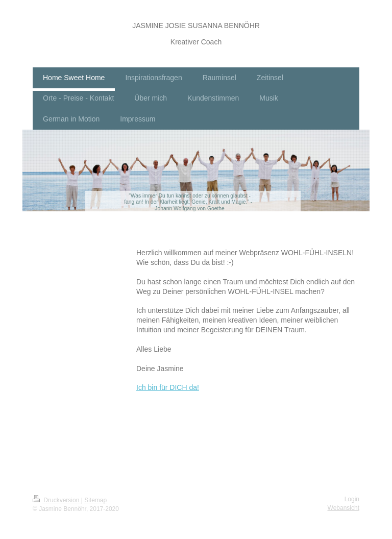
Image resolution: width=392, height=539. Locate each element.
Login (352, 499)
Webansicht (344, 508)
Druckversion (57, 500)
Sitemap (95, 500)
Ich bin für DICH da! (168, 387)
